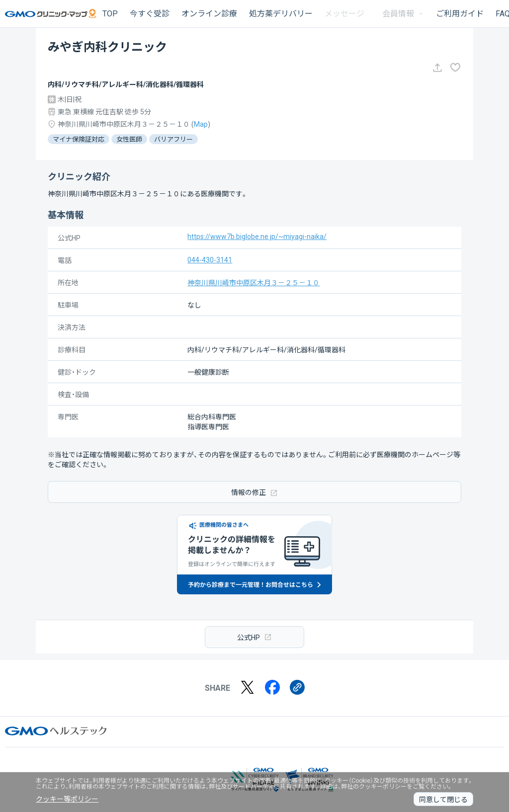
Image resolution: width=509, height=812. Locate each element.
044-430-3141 (210, 260)
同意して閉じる (443, 800)
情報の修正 (254, 492)
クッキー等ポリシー (67, 799)
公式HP (254, 637)
